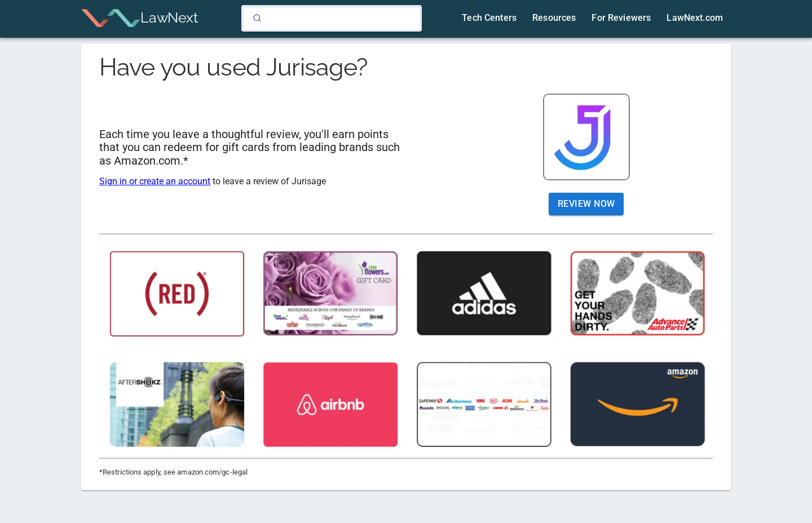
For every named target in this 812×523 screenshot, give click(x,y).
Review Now (586, 204)
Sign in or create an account (155, 181)
